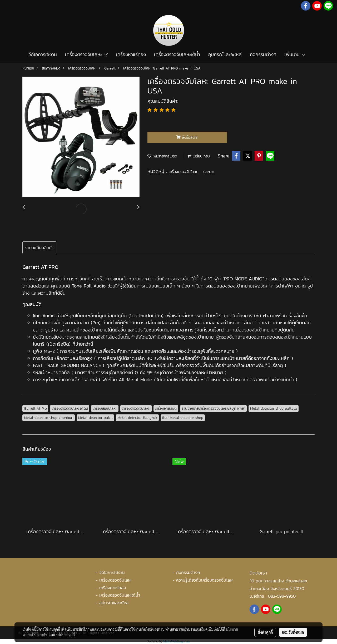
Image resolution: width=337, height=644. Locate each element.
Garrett (209, 172)
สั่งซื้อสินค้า (187, 138)
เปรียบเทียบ (199, 156)
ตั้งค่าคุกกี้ (265, 632)
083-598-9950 (282, 596)
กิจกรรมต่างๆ (263, 54)
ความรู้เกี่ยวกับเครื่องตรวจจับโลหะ (205, 580)
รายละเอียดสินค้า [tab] (39, 247)
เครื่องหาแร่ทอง (131, 54)
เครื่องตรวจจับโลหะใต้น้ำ (177, 54)
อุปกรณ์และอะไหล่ (225, 54)
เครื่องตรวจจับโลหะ (86, 54)
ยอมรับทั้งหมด (293, 632)
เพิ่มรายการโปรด (162, 156)
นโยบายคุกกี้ (66, 635)
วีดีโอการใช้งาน (43, 54)
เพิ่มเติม (295, 54)
